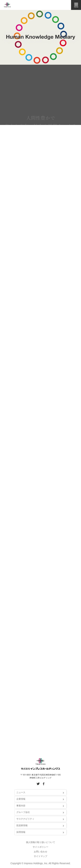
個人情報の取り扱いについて (40, 842)
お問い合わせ (40, 852)
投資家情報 (22, 825)
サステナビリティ (25, 819)
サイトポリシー (40, 847)
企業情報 (21, 799)
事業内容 (21, 806)
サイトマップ (40, 856)
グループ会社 (23, 812)
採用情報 (21, 832)
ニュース (21, 792)
